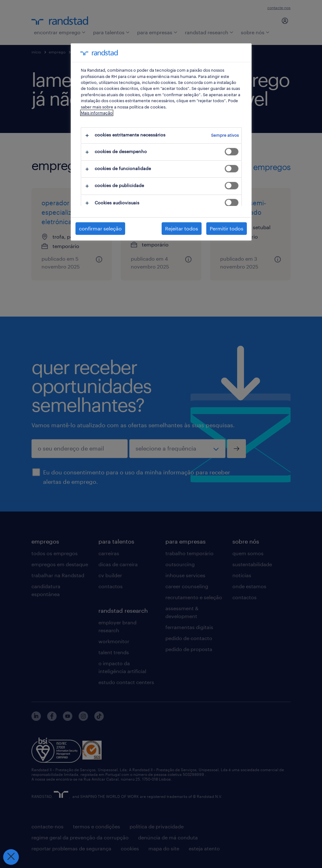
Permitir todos (227, 228)
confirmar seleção (100, 228)
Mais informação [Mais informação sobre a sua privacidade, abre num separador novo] (97, 113)
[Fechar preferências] (11, 857)
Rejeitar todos (182, 228)
